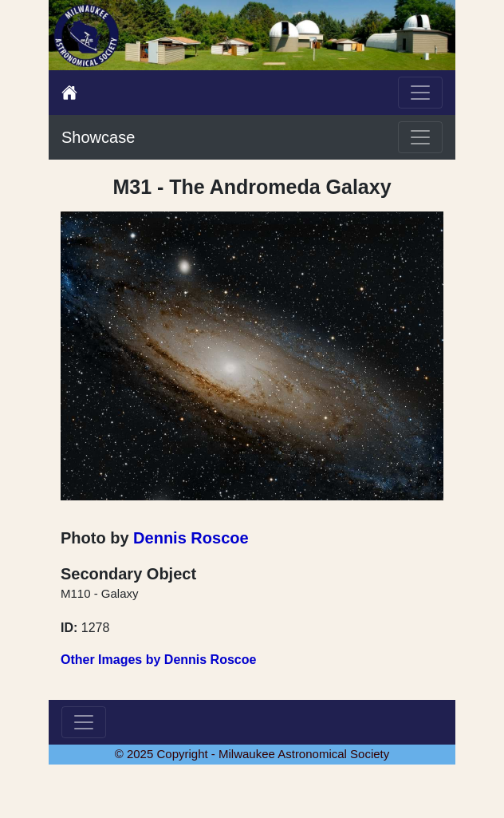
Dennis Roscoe (191, 538)
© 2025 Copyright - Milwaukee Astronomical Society (252, 754)
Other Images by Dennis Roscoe (158, 660)
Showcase (98, 137)
